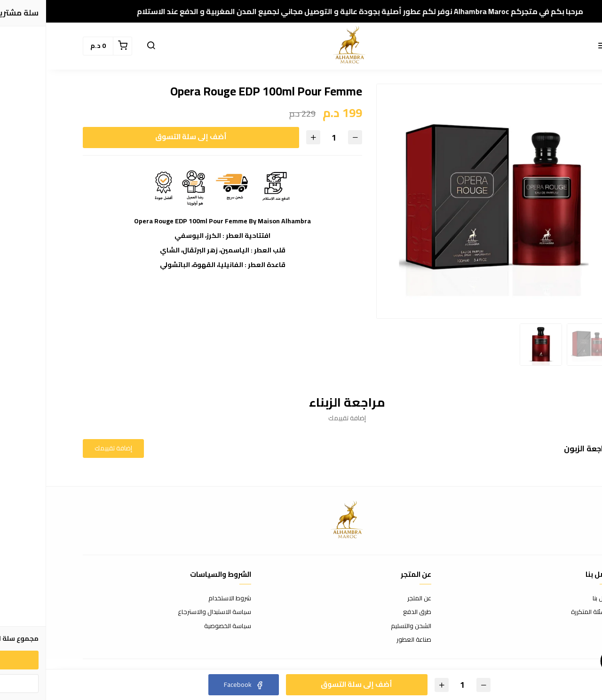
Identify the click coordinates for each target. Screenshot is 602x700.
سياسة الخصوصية (182, 626)
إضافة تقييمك (67, 448)
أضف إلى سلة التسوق (145, 137)
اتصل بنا (556, 598)
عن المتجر (373, 598)
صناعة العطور (368, 640)
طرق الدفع (371, 612)
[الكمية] (288, 138)
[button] (556, 46)
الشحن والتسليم (365, 626)
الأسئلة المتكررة (545, 612)
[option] (448, 201)
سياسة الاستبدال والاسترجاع (168, 612)
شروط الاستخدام (184, 598)
